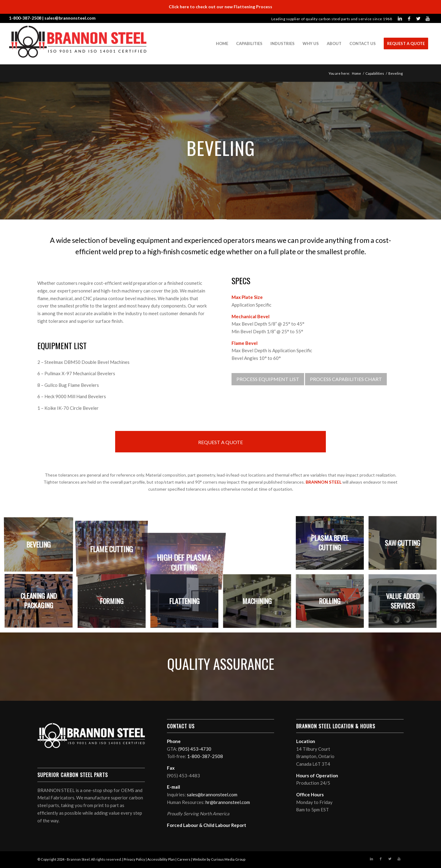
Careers (184, 859)
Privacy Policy (134, 859)
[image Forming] (114, 603)
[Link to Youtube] (428, 18)
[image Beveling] (41, 545)
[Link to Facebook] (409, 18)
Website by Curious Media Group (219, 859)
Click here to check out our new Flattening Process (221, 7)
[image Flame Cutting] (114, 545)
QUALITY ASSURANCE (221, 664)
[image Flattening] (186, 603)
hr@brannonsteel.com (228, 802)
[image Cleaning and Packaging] (41, 603)
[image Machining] (259, 603)
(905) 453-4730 (195, 749)
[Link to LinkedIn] (400, 18)
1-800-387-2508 (25, 18)
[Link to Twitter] (418, 18)
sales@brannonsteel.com (70, 18)
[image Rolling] (332, 603)
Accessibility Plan (161, 859)
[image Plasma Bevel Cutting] (332, 545)
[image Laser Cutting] (259, 545)
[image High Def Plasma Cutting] (186, 545)
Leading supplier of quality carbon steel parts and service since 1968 (332, 19)
